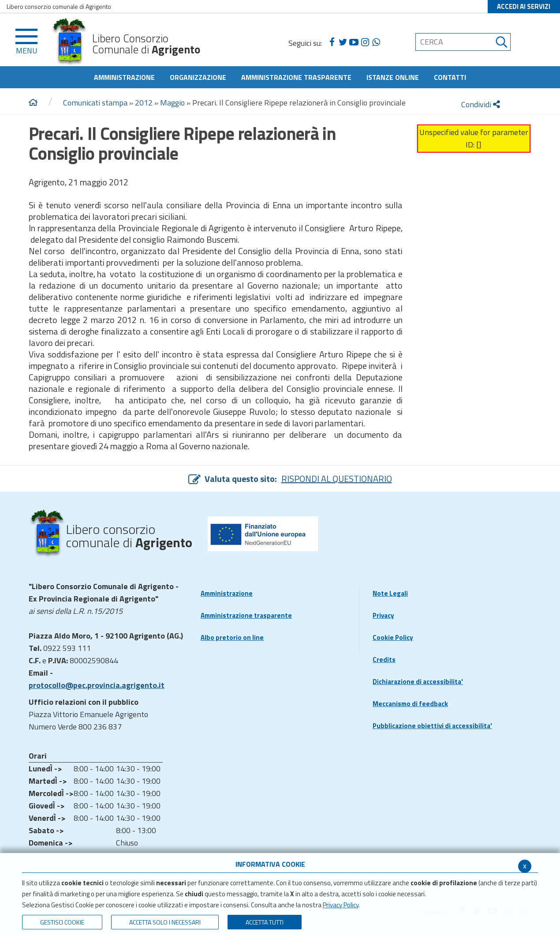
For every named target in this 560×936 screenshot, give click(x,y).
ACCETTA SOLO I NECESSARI (165, 922)
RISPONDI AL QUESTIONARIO (337, 479)
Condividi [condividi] (481, 104)
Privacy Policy (341, 905)
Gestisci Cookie (62, 922)
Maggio (172, 103)
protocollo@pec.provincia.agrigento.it (97, 685)
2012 (144, 103)
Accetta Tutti (265, 922)
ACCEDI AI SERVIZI (524, 6)
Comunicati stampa (95, 103)
